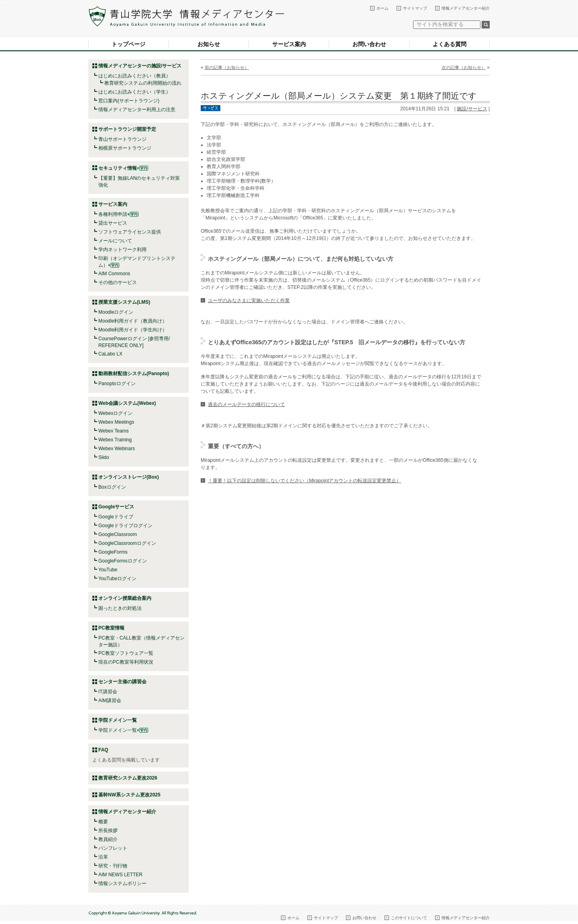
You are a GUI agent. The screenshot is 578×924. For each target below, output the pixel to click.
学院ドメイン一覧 (123, 730)
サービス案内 (289, 44)
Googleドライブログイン (125, 526)
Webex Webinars (117, 449)
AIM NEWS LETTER (120, 875)
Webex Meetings (116, 422)
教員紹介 (108, 839)
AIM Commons (114, 274)
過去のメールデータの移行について (246, 404)
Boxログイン (112, 487)
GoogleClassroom (118, 534)
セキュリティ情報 (123, 168)
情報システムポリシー (122, 883)
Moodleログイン (116, 312)
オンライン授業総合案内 (125, 598)
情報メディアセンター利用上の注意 (137, 110)
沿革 (103, 857)
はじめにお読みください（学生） (134, 92)
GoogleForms (113, 552)
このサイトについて (409, 918)
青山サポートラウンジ (122, 139)
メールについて (115, 241)
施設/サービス (472, 109)
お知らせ (209, 44)
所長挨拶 (108, 831)
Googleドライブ (116, 517)
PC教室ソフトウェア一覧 (126, 653)
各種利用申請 (113, 214)
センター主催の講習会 (122, 682)
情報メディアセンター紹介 (466, 8)
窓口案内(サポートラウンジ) (129, 101)
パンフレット (113, 848)
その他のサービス (118, 282)
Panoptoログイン (117, 384)
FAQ (103, 750)
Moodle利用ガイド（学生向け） (133, 330)
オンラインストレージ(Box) (129, 477)
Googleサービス (116, 507)
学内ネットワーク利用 (122, 250)
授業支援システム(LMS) (124, 302)
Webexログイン (115, 413)
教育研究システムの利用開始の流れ (143, 83)
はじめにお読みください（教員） (134, 76)
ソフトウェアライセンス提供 (130, 232)
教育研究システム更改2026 (128, 778)
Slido (104, 457)
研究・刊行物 (113, 866)
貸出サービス (113, 223)
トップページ (128, 44)
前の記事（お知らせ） (227, 67)
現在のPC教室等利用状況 (126, 662)
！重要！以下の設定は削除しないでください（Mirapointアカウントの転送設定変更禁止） (304, 481)
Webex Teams (114, 431)
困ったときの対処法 (120, 608)
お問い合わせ (369, 44)
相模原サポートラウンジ (125, 148)
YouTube (108, 570)
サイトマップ (415, 8)
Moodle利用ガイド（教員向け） (133, 321)
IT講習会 (108, 692)
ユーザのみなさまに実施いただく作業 (249, 301)
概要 (103, 822)
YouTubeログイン (117, 579)
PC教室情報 (111, 628)
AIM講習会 (110, 701)
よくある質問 (450, 44)
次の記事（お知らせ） (464, 67)
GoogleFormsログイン (123, 561)
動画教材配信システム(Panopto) (134, 374)
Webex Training (115, 440)
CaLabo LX (110, 354)
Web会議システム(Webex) (127, 403)
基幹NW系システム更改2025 (129, 795)
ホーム (383, 8)
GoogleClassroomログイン (127, 543)
